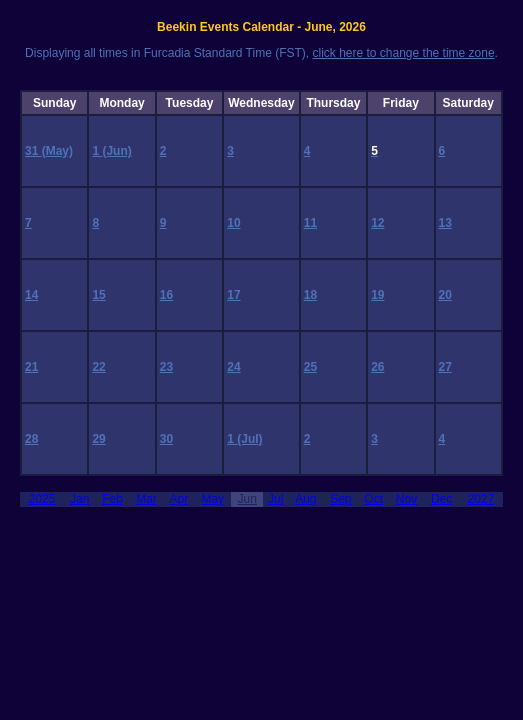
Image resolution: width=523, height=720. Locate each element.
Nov (406, 499)
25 (310, 367)
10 (233, 223)
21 (31, 367)
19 (377, 295)
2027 (481, 499)
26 (377, 367)
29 (98, 439)
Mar (146, 499)
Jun (247, 499)
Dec (441, 499)
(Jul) (249, 439)
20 (445, 295)
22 (98, 367)
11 (310, 223)
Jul (275, 499)
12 (377, 223)
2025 (42, 499)
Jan (79, 499)
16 (166, 295)
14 (31, 295)
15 (98, 295)
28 (31, 439)
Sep (340, 499)
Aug (305, 499)
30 (166, 439)
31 (33, 151)
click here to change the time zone (403, 53)
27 (445, 367)
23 (166, 367)
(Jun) (116, 151)
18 (310, 295)
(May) (57, 151)
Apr (178, 499)
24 (233, 367)
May (212, 499)
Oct (373, 499)
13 (445, 223)
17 (233, 295)
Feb (112, 499)
